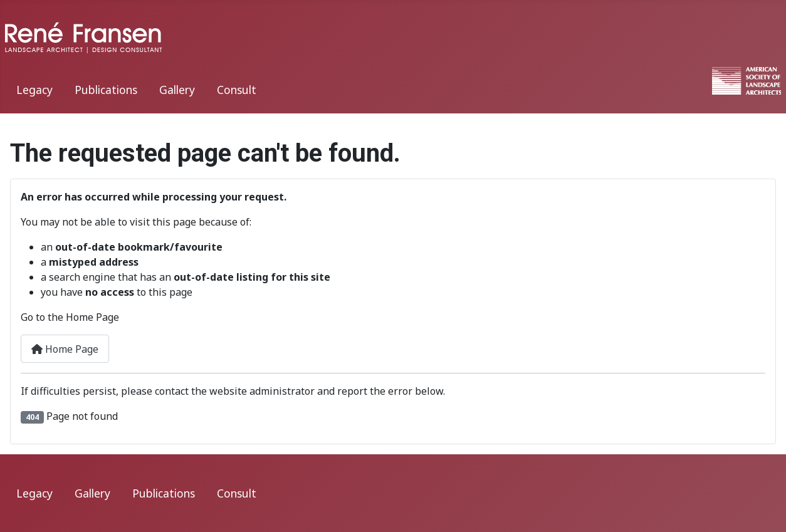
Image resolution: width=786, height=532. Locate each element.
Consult (237, 90)
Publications (106, 90)
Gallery (177, 90)
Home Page (65, 349)
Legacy (34, 90)
